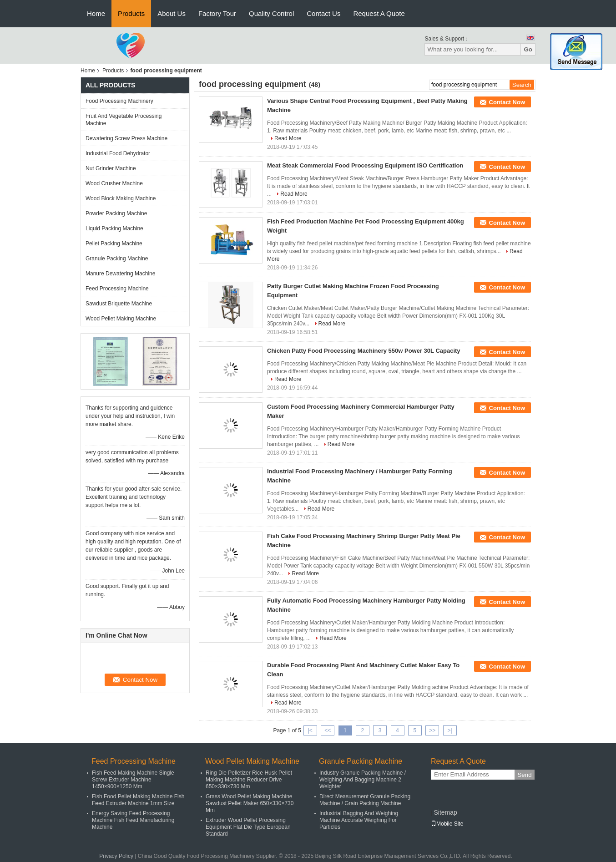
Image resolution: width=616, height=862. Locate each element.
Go (528, 49)
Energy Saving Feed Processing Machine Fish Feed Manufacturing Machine (133, 820)
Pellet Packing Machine (114, 243)
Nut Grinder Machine (111, 168)
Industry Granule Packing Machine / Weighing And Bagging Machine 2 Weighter (363, 780)
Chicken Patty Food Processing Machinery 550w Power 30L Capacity (364, 351)
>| (450, 730)
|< (310, 730)
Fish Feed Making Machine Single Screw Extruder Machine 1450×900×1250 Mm (133, 780)
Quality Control (271, 13)
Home (96, 13)
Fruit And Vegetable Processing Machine (124, 120)
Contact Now (507, 102)
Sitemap (445, 812)
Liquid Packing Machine (114, 228)
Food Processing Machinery (119, 101)
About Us (172, 13)
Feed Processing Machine (117, 289)
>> (432, 730)
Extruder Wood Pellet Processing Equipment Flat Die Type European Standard (248, 827)
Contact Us (323, 13)
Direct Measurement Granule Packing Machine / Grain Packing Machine (365, 800)
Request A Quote (379, 13)
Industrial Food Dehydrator (118, 153)
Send (524, 775)
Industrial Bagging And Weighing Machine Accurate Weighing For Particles (359, 820)
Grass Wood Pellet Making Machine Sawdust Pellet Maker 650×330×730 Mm (250, 803)
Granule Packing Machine (117, 259)
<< (328, 730)
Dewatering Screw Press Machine (126, 138)
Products (131, 13)
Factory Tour (217, 13)
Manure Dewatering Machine (120, 274)
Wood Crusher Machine (114, 183)
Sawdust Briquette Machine (119, 304)
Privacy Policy (116, 856)
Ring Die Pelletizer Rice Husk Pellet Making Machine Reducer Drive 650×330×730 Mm (249, 780)
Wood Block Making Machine (121, 198)
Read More (288, 138)
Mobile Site (447, 824)
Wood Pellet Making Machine (121, 319)
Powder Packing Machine (116, 213)
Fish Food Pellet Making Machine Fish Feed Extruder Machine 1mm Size (138, 800)
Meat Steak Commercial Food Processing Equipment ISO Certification (365, 165)
